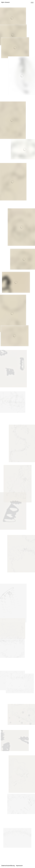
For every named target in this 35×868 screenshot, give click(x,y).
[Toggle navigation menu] (32, 3)
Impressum (19, 866)
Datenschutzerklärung (8, 866)
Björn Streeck (6, 2)
